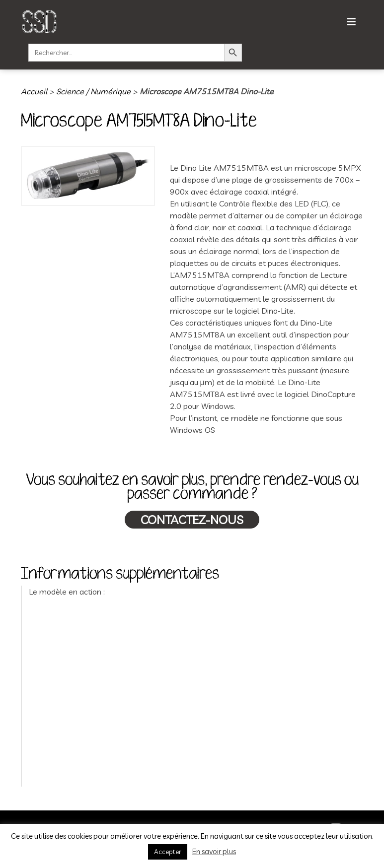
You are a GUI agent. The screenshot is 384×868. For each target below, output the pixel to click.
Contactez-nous (192, 520)
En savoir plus (214, 851)
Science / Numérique (93, 91)
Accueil (34, 91)
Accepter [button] (168, 852)
